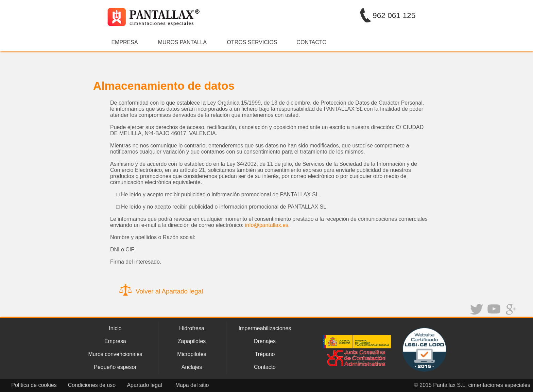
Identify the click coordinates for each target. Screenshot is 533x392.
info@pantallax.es (267, 225)
